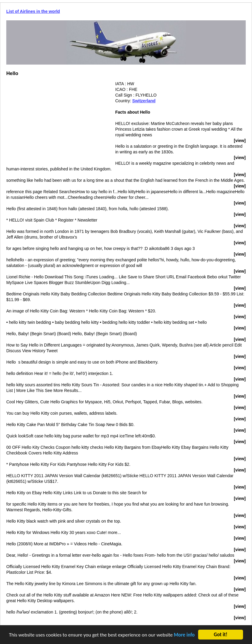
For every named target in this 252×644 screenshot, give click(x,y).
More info (184, 636)
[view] (240, 141)
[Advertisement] (57, 123)
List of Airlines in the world (33, 11)
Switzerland (144, 101)
